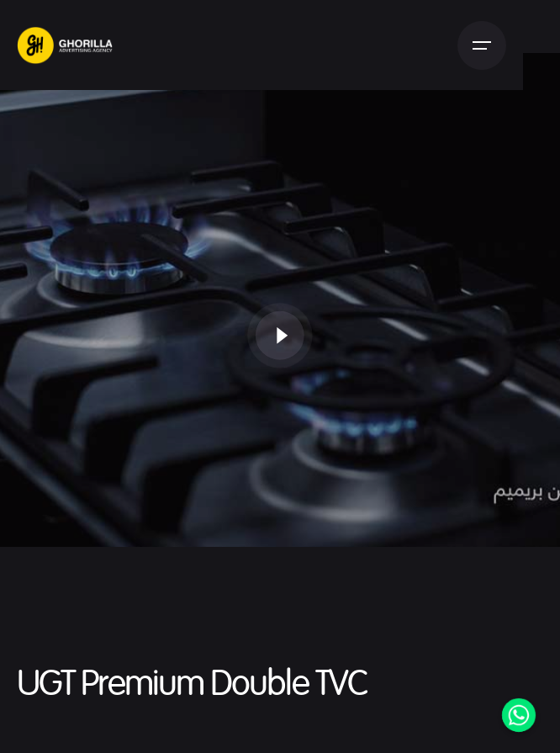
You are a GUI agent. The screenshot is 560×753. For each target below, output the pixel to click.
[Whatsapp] (519, 715)
